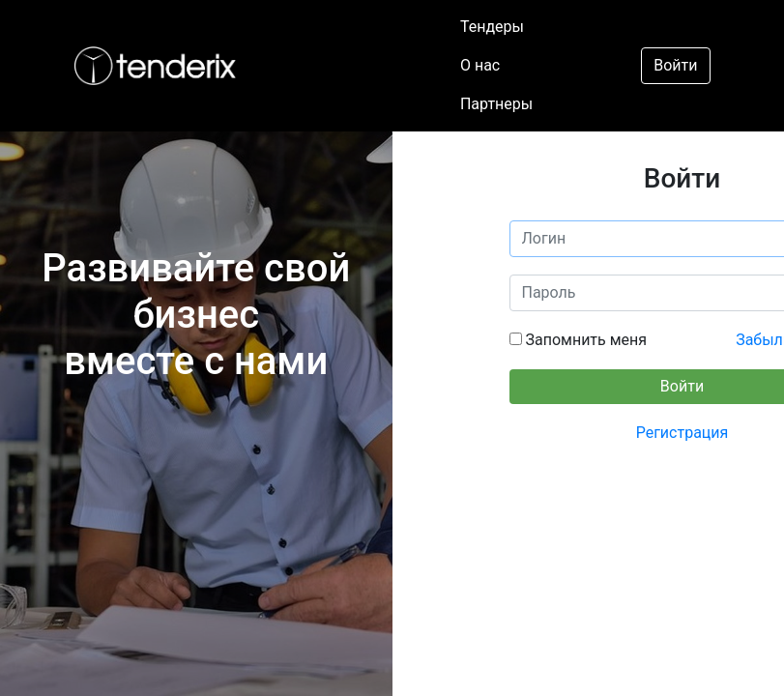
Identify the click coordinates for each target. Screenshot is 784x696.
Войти (675, 65)
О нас (480, 65)
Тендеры (492, 27)
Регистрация (682, 433)
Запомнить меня (585, 340)
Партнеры (496, 104)
